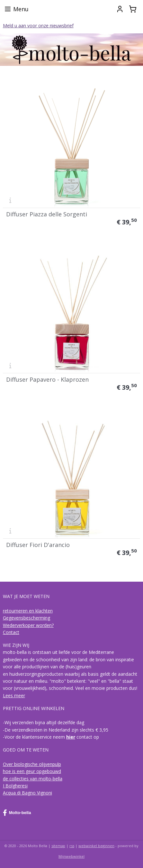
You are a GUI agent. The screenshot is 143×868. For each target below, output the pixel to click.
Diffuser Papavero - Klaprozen (47, 379)
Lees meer (14, 695)
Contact (11, 632)
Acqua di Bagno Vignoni (27, 793)
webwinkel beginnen (96, 846)
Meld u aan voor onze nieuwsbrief (38, 26)
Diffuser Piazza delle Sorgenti (47, 214)
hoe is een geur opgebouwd (32, 771)
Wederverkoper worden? (28, 625)
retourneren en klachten (28, 611)
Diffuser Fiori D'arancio (38, 545)
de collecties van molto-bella (33, 779)
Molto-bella (17, 813)
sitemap (58, 846)
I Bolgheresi (15, 786)
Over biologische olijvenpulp (32, 764)
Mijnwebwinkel (71, 856)
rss (72, 846)
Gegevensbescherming (27, 618)
